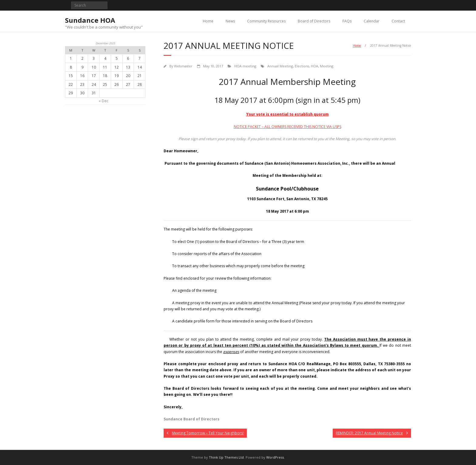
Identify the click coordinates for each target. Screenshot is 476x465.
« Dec (104, 101)
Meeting (327, 66)
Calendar (372, 21)
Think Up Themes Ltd (226, 457)
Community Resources (266, 21)
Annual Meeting (280, 66)
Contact (398, 21)
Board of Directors (314, 21)
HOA (314, 66)
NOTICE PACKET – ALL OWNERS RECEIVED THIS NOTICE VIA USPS (287, 127)
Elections (302, 66)
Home (208, 21)
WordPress (275, 457)
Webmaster (183, 66)
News (230, 21)
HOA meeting (245, 66)
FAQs (347, 21)
